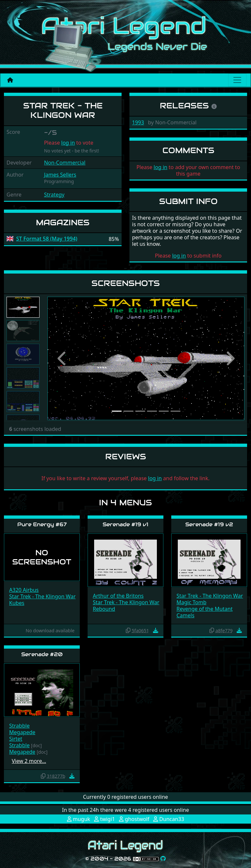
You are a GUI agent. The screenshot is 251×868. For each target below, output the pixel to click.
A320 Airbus (24, 590)
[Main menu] (237, 80)
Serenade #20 (42, 654)
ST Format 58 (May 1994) (47, 239)
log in (68, 143)
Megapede (22, 732)
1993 (138, 122)
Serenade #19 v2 (209, 524)
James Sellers (60, 175)
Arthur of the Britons (118, 596)
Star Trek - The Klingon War (42, 596)
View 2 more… (29, 761)
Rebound (104, 609)
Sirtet (16, 739)
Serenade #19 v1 (125, 524)
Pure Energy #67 (42, 524)
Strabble (19, 726)
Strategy (54, 195)
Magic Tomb (192, 602)
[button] (62, 358)
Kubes (17, 603)
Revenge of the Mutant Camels (205, 612)
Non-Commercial (65, 163)
